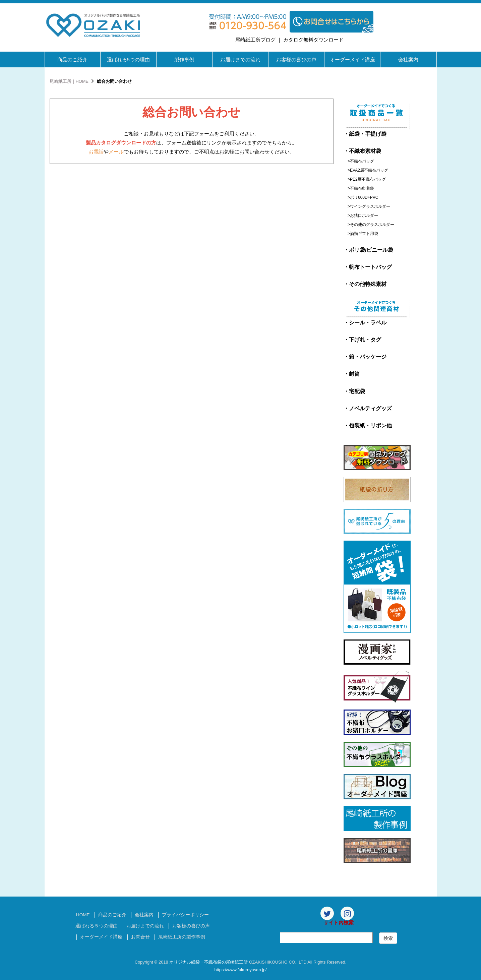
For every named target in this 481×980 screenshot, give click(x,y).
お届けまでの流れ (240, 59)
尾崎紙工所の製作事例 (182, 937)
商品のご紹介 (72, 59)
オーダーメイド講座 (352, 59)
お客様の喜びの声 (296, 59)
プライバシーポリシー (185, 915)
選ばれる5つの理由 (128, 59)
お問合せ (140, 937)
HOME (83, 915)
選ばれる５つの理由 (97, 926)
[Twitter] (327, 913)
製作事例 (184, 59)
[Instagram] (347, 913)
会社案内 (408, 59)
